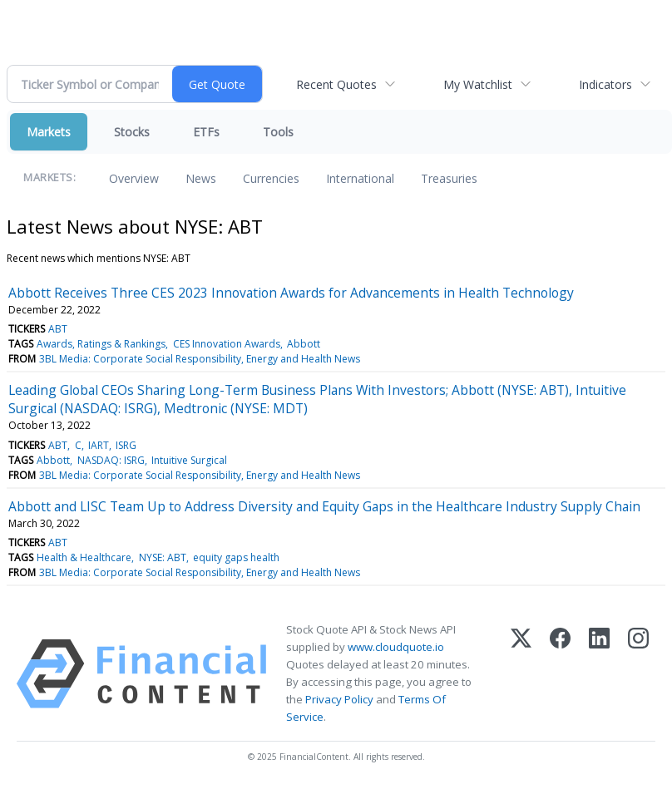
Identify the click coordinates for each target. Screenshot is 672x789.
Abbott (304, 344)
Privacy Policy (339, 699)
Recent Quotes (336, 84)
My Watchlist (478, 84)
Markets (49, 132)
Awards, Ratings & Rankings (101, 344)
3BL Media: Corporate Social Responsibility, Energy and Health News (200, 359)
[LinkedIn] (599, 674)
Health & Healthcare (84, 557)
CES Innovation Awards (227, 344)
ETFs (206, 132)
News (201, 178)
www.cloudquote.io (396, 647)
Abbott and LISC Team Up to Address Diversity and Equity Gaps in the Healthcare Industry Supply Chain (324, 506)
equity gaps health (236, 557)
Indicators (605, 84)
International (360, 178)
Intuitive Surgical (189, 460)
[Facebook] (560, 674)
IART (99, 445)
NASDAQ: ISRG (111, 460)
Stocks (132, 132)
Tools (278, 132)
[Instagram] (638, 674)
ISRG (126, 445)
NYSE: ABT (163, 557)
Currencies (271, 178)
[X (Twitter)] (521, 674)
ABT (58, 329)
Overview (134, 178)
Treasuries (449, 178)
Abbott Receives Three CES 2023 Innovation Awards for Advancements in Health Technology (291, 293)
